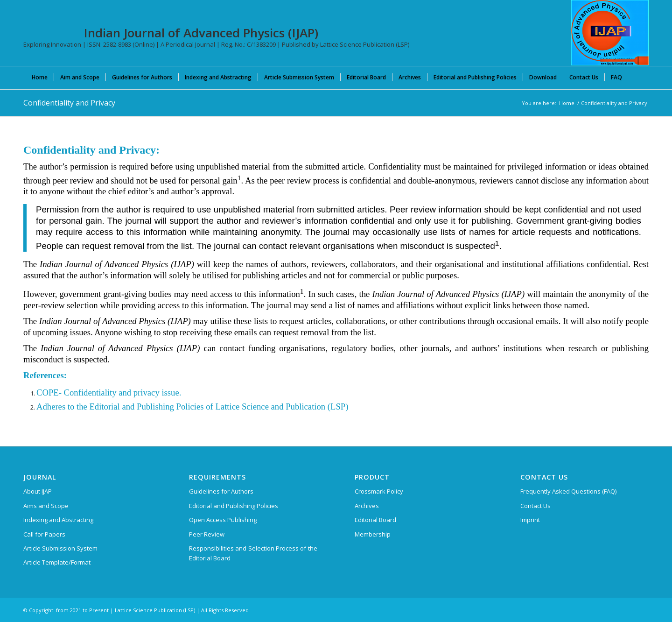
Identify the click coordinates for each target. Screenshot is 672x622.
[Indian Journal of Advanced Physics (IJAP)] (610, 33)
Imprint (530, 520)
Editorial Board (375, 520)
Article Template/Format (57, 562)
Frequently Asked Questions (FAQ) (568, 491)
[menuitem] (40, 77)
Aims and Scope (46, 506)
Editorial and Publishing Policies (234, 506)
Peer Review (207, 534)
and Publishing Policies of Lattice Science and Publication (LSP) (234, 406)
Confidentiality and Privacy (69, 103)
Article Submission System (60, 548)
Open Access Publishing (223, 520)
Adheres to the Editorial (78, 406)
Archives (367, 506)
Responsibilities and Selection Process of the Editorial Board (253, 553)
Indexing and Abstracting (58, 520)
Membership (373, 534)
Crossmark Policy (379, 491)
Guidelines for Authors (221, 491)
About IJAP (38, 491)
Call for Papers (44, 534)
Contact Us (535, 506)
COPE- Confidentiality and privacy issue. (109, 392)
